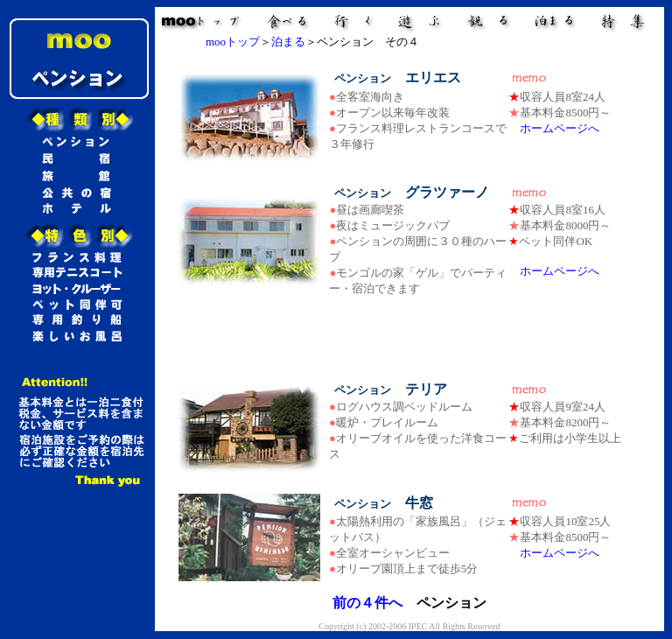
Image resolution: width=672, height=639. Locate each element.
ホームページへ (560, 128)
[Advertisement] (409, 339)
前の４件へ (367, 603)
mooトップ (233, 42)
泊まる (288, 42)
